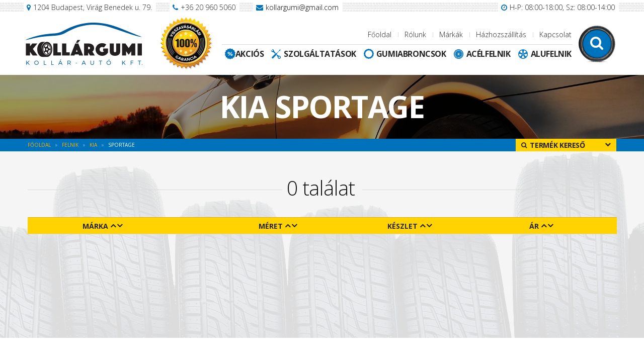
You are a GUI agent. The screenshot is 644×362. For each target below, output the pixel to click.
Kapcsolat (555, 34)
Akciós (250, 54)
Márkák (451, 34)
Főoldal (380, 34)
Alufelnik (551, 54)
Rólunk (415, 34)
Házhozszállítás (501, 34)
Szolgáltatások (320, 54)
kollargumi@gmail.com (302, 7)
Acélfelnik (489, 54)
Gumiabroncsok (411, 54)
